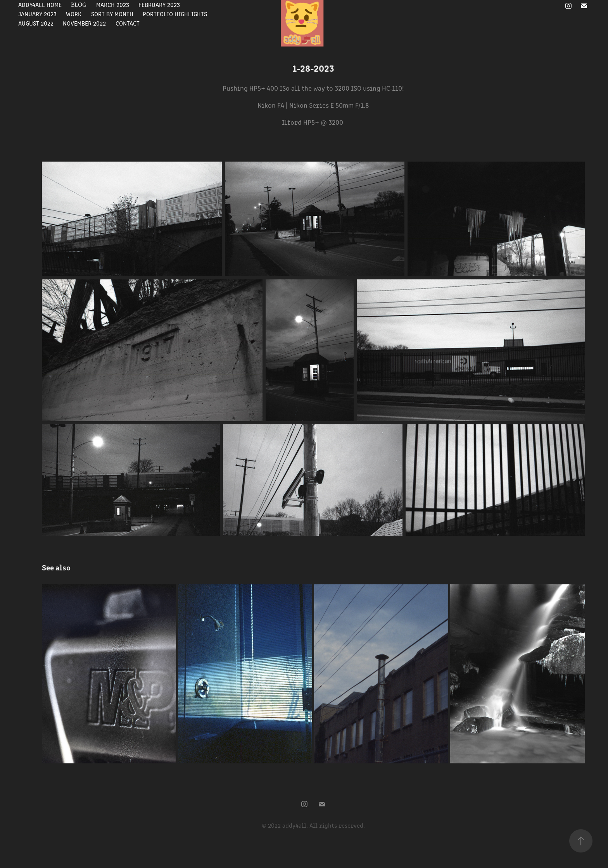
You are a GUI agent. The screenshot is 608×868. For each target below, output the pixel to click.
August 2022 (36, 23)
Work (74, 14)
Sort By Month (112, 14)
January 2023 (37, 14)
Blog (79, 4)
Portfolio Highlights (175, 14)
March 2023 (113, 4)
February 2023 (159, 4)
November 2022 (84, 23)
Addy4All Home (40, 4)
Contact (128, 23)
